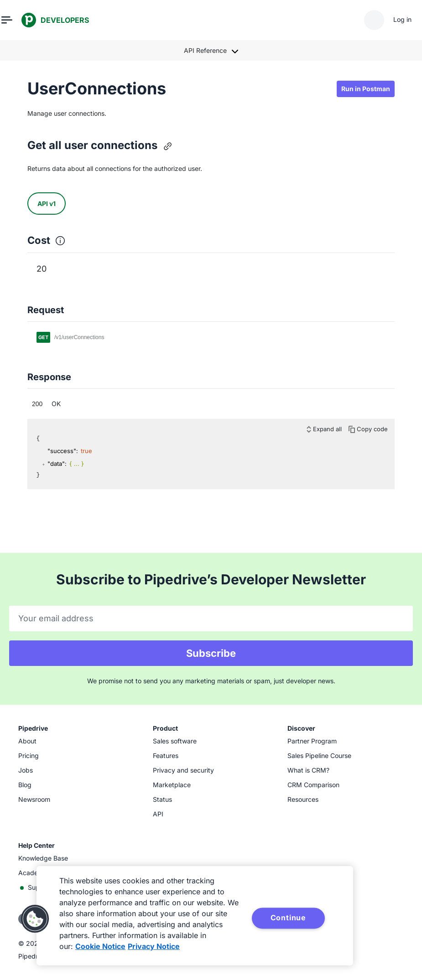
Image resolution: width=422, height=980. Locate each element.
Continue (288, 918)
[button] (35, 919)
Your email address (56, 618)
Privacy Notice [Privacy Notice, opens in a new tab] (154, 946)
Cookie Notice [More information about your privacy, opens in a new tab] (100, 946)
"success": (63, 451)
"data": (57, 464)
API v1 (47, 204)
